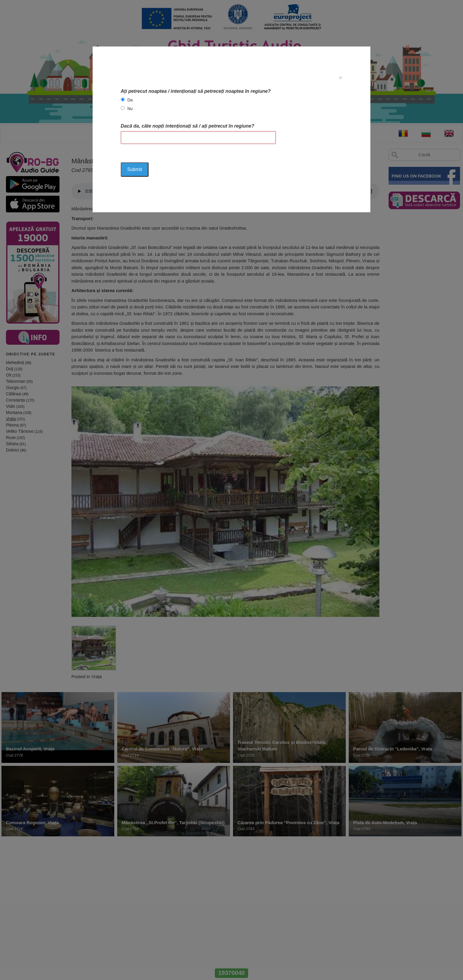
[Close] (340, 77)
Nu (130, 109)
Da (130, 100)
